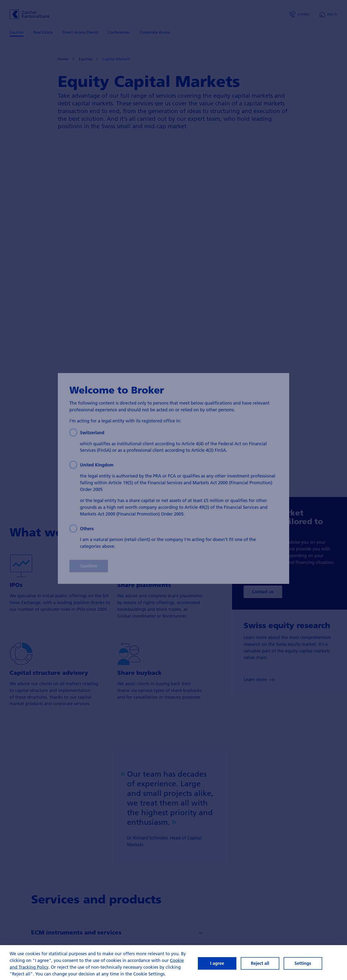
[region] (173, 963)
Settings (303, 963)
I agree (217, 963)
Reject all (260, 963)
